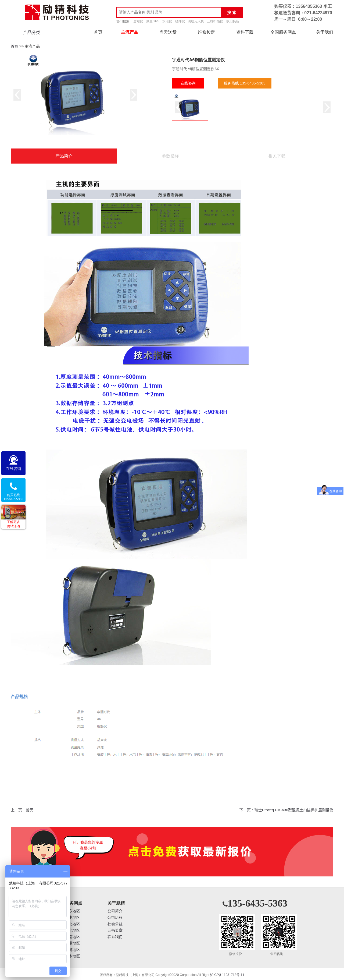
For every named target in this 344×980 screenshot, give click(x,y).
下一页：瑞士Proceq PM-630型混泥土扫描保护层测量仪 (286, 810)
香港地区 (73, 943)
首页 (98, 32)
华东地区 (73, 911)
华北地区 (73, 924)
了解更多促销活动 (13, 524)
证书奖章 (115, 930)
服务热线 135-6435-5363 (245, 83)
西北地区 (73, 930)
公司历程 (115, 917)
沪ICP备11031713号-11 (227, 975)
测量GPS (153, 21)
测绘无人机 (196, 21)
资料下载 (245, 32)
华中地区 (73, 917)
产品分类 (32, 32)
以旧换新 (233, 21)
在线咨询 (188, 83)
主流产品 (130, 32)
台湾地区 (73, 950)
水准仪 (167, 21)
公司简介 (115, 911)
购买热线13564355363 (13, 497)
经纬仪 (180, 21)
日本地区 (73, 956)
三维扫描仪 (215, 21)
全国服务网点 (283, 32)
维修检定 (206, 32)
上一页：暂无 (22, 810)
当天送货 (168, 32)
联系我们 (115, 937)
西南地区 (73, 937)
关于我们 (325, 32)
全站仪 (138, 21)
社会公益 (115, 924)
